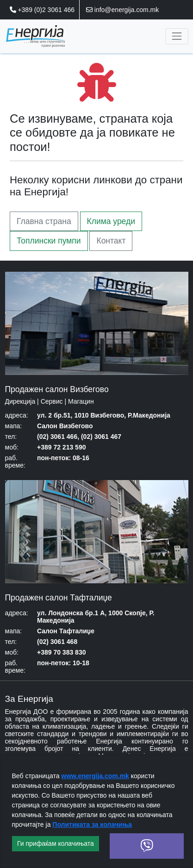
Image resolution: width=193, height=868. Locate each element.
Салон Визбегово (65, 426)
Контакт (111, 241)
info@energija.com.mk (122, 10)
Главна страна (44, 221)
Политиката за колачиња (92, 824)
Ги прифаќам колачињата (56, 843)
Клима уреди (111, 221)
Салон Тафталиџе (66, 631)
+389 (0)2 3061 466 (42, 10)
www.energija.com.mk (95, 776)
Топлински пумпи (49, 241)
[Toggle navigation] (177, 36)
